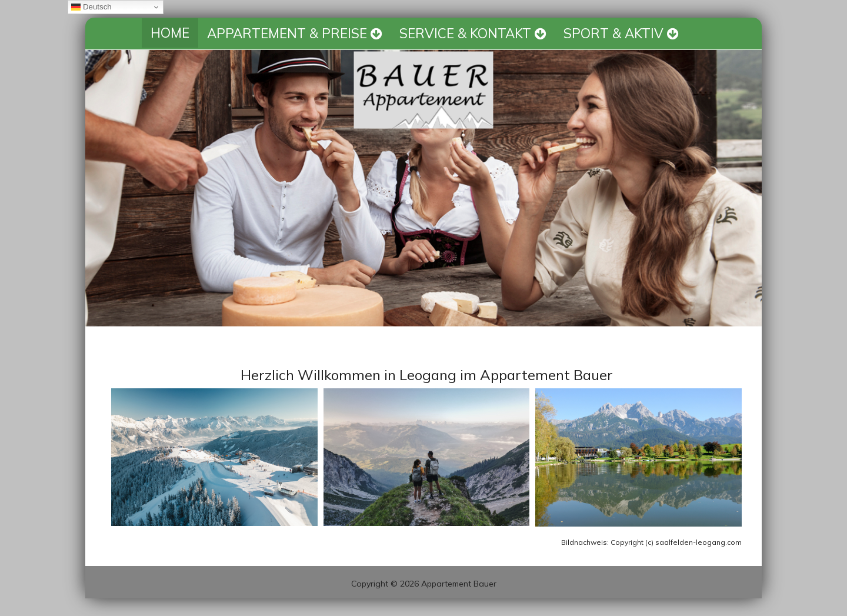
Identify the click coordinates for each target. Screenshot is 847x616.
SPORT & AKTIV (621, 33)
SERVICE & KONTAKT (473, 33)
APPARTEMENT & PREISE (294, 33)
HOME (170, 33)
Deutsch (91, 7)
